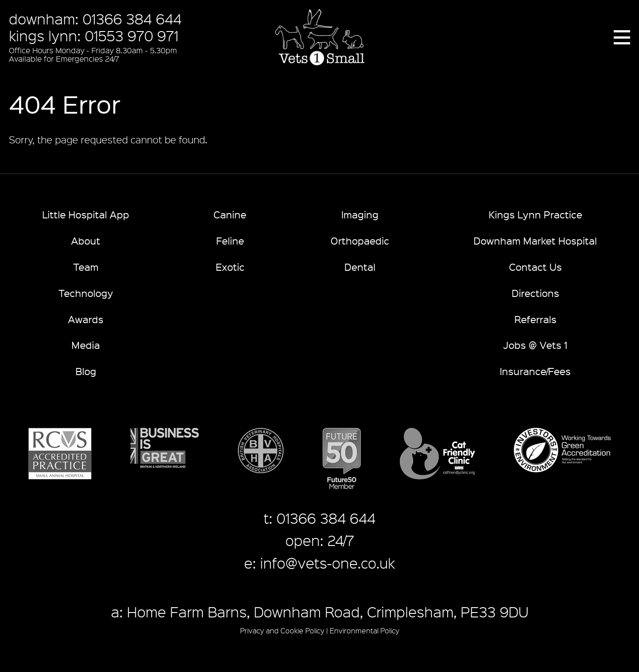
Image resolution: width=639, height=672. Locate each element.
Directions (535, 293)
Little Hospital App (86, 214)
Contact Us (535, 267)
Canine (230, 214)
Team (86, 267)
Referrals (535, 319)
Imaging (360, 214)
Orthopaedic (360, 240)
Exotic (230, 267)
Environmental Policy (365, 630)
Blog (86, 371)
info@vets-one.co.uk (327, 563)
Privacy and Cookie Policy (282, 630)
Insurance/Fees (535, 371)
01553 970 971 (132, 36)
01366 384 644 (132, 19)
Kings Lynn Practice (535, 214)
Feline (230, 240)
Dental (360, 267)
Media (86, 345)
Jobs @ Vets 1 (535, 345)
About (86, 240)
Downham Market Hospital (535, 240)
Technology (86, 293)
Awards (86, 319)
